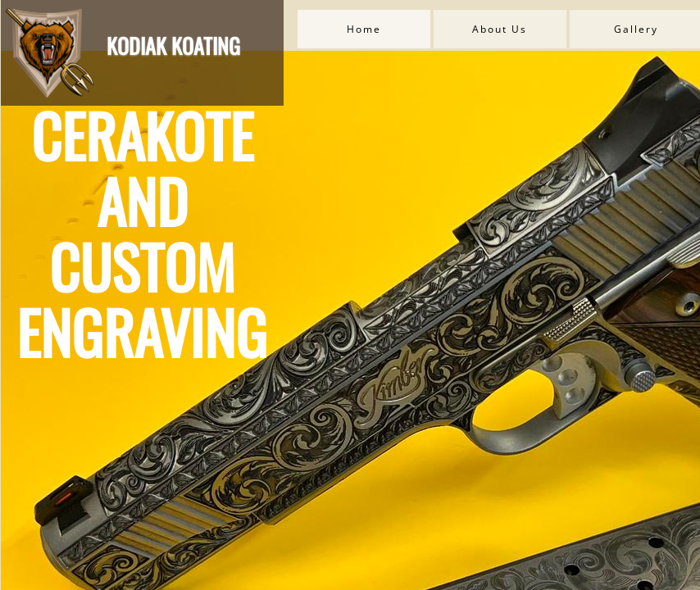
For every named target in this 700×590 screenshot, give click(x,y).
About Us (500, 29)
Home (364, 29)
